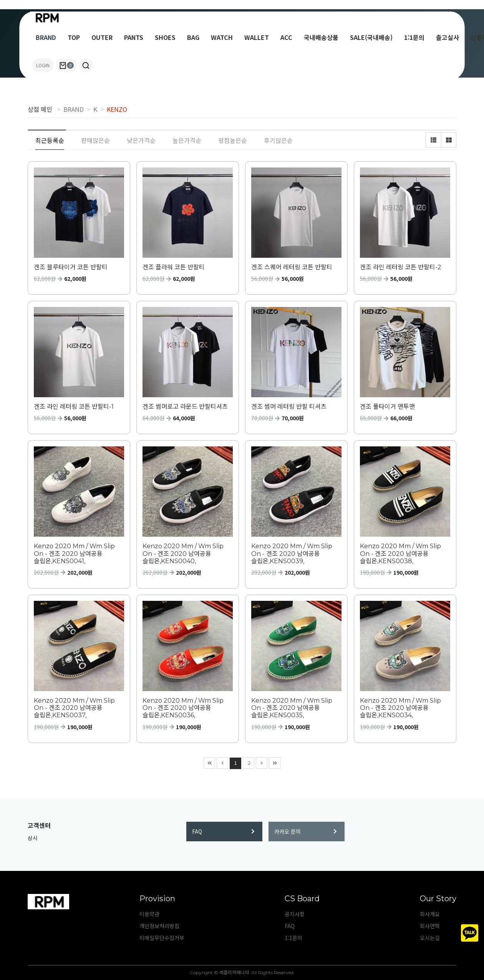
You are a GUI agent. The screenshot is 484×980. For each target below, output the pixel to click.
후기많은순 (278, 140)
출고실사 (448, 37)
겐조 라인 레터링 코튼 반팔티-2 (401, 267)
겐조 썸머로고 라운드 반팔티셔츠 (185, 407)
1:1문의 (414, 37)
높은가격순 (187, 140)
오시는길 (430, 938)
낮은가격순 (141, 140)
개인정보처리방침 (159, 926)
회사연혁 (430, 926)
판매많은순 (95, 140)
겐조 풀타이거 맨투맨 (387, 407)
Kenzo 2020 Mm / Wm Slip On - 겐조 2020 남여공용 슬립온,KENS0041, (74, 553)
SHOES (165, 37)
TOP (74, 37)
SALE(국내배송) (371, 37)
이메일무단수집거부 (162, 938)
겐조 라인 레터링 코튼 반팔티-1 (74, 407)
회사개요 (430, 914)
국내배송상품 (321, 37)
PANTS (134, 37)
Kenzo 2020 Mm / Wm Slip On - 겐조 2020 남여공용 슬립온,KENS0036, (183, 708)
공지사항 (295, 914)
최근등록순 (50, 140)
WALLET (257, 37)
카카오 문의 (306, 831)
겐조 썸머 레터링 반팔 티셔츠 (289, 407)
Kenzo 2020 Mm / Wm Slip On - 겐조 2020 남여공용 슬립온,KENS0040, (183, 553)
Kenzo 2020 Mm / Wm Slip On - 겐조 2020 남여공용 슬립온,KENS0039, (292, 553)
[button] (86, 65)
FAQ (223, 831)
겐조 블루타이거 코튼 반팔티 (71, 267)
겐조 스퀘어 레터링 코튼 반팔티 (292, 267)
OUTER (102, 37)
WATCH (222, 37)
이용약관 (149, 914)
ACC (286, 37)
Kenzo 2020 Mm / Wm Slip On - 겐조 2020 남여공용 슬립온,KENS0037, (74, 708)
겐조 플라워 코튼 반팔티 (174, 267)
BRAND (46, 37)
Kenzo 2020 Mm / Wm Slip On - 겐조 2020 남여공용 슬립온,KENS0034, (400, 708)
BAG (193, 37)
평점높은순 (233, 140)
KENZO (117, 109)
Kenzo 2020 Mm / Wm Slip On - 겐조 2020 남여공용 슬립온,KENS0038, (400, 553)
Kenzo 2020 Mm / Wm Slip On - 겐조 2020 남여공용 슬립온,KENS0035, (292, 708)
